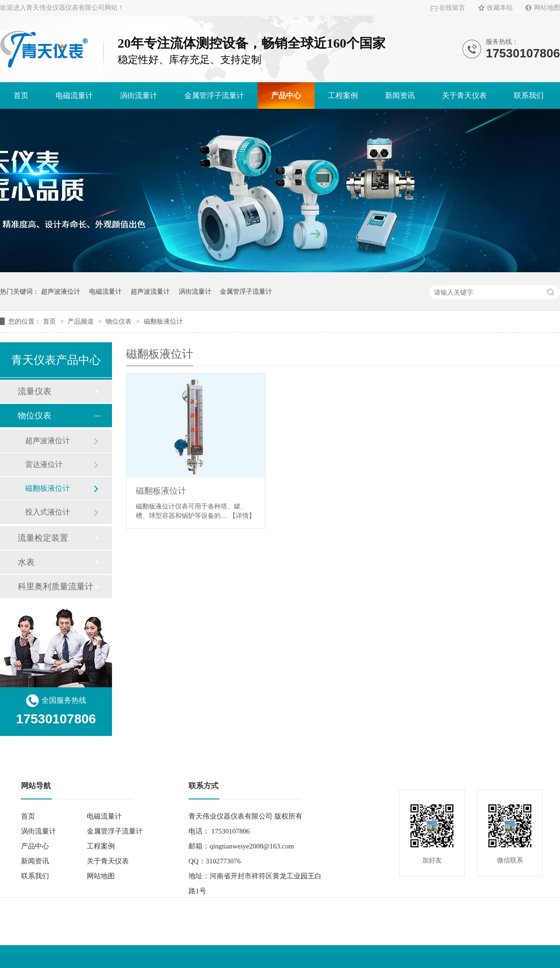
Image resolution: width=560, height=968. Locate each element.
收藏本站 (500, 8)
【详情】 (242, 516)
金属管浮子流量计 (214, 95)
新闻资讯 (400, 95)
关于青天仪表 (464, 95)
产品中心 (286, 95)
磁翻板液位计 (163, 321)
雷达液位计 (44, 464)
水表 (26, 562)
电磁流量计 (74, 95)
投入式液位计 (48, 512)
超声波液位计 (61, 291)
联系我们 (529, 95)
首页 (21, 95)
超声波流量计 (150, 291)
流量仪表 (35, 391)
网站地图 (547, 8)
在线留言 (452, 8)
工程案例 (343, 95)
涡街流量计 (139, 95)
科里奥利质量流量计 (56, 586)
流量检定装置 (43, 538)
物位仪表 (119, 321)
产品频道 (82, 321)
